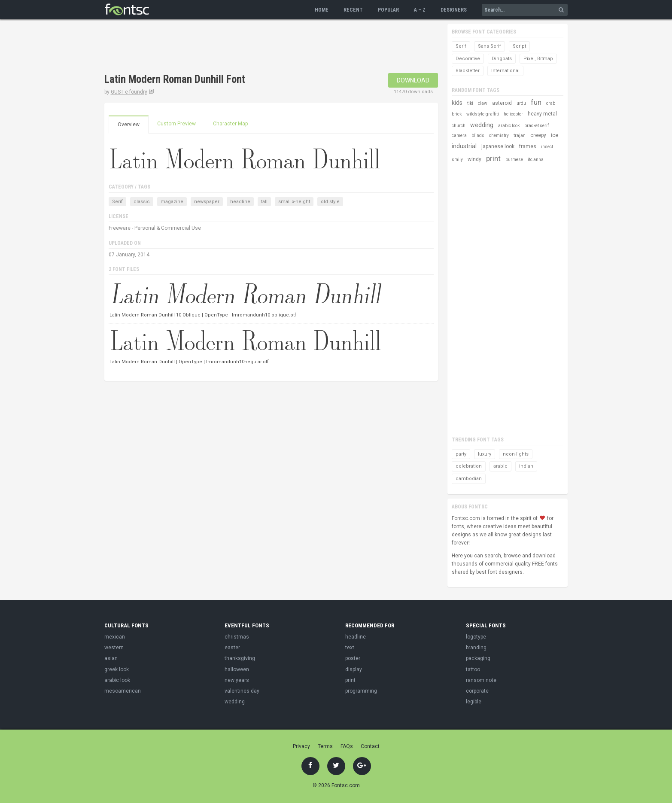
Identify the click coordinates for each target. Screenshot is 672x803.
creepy (538, 135)
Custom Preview (176, 124)
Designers (454, 10)
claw (483, 103)
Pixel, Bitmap (538, 59)
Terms (325, 746)
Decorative (468, 59)
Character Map (230, 124)
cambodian (469, 479)
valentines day (242, 691)
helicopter (513, 114)
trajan (520, 135)
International (505, 71)
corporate (477, 691)
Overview (129, 125)
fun (536, 102)
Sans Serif (490, 46)
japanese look (498, 146)
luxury (485, 454)
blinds (478, 135)
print (493, 158)
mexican (115, 637)
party (461, 454)
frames (528, 146)
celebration (469, 466)
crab (551, 103)
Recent (353, 10)
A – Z (420, 10)
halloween (237, 669)
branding (476, 648)
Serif (117, 202)
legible (474, 702)
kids (457, 103)
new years (237, 680)
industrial (464, 146)
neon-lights (516, 454)
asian (111, 658)
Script (519, 46)
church (459, 126)
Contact (370, 746)
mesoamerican (123, 691)
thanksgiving (240, 658)
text (350, 648)
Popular (388, 10)
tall (264, 202)
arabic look (509, 126)
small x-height (294, 202)
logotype (476, 637)
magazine (172, 202)
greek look (117, 669)
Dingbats (502, 59)
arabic (500, 466)
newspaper (207, 202)
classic (142, 202)
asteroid (502, 103)
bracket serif (537, 126)
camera (459, 135)
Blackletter (468, 71)
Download (413, 80)
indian (526, 466)
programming (361, 691)
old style (330, 202)
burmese (514, 160)
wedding (482, 125)
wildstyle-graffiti (483, 114)
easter (232, 648)
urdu (521, 103)
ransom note (481, 680)
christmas (237, 637)
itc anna (536, 160)
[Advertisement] (261, 47)
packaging (478, 658)
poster (353, 658)
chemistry (499, 135)
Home (322, 10)
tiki (470, 103)
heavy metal (542, 114)
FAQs (347, 746)
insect (547, 147)
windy (474, 159)
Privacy (301, 746)
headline (240, 202)
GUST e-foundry (129, 92)
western (114, 648)
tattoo (473, 669)
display (354, 669)
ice (555, 135)
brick (457, 114)
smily (457, 160)
